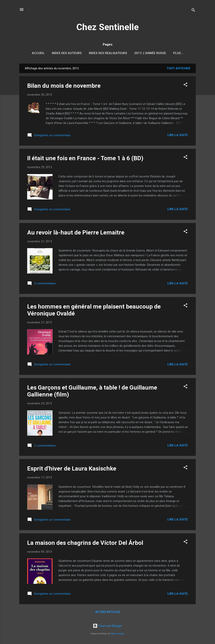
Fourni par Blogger (107, 626)
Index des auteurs (67, 53)
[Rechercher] (193, 11)
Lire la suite (178, 136)
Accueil (38, 53)
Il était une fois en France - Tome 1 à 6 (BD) (85, 159)
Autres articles (108, 613)
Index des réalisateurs (108, 53)
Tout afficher (178, 69)
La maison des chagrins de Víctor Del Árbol (85, 543)
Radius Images (118, 634)
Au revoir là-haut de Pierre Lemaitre (76, 233)
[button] (185, 86)
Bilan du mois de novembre (64, 86)
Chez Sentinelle (107, 27)
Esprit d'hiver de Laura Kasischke (72, 469)
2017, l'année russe (150, 53)
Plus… (178, 53)
